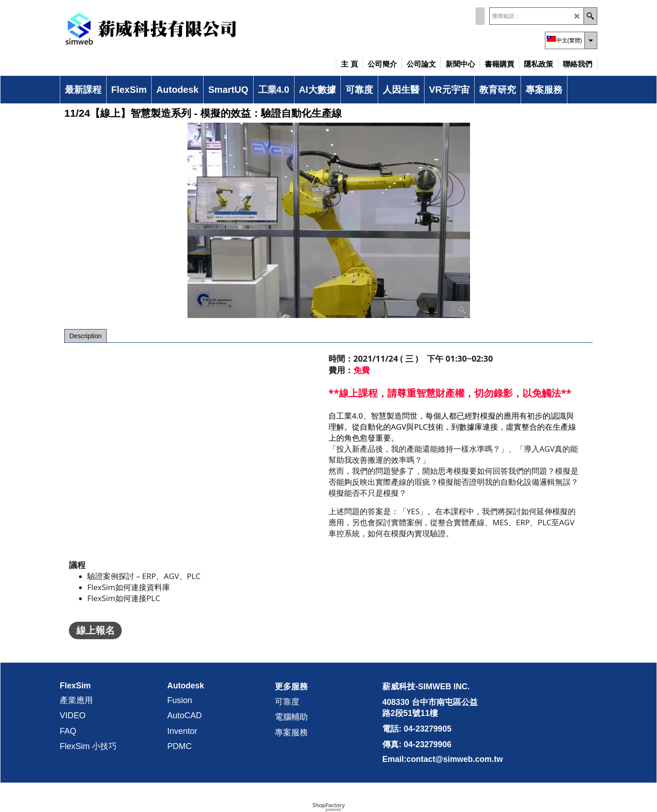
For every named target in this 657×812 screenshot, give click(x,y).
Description (85, 336)
